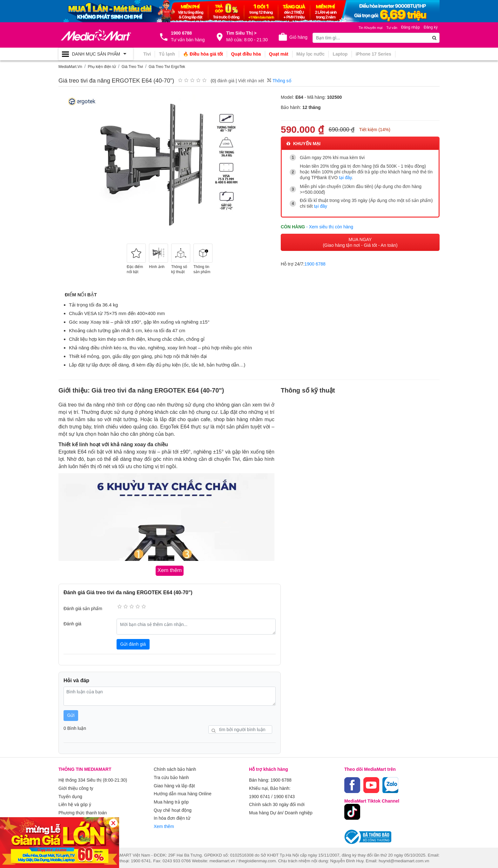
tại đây (345, 178)
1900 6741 (259, 795)
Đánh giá (72, 623)
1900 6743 (284, 795)
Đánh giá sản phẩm (83, 608)
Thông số (279, 81)
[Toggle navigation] (96, 54)
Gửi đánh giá (133, 643)
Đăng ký (431, 27)
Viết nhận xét (251, 81)
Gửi (71, 715)
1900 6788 (315, 263)
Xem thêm (164, 822)
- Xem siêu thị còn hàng (330, 226)
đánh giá (226, 81)
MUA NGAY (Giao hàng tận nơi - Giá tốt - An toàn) (360, 241)
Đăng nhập (411, 27)
